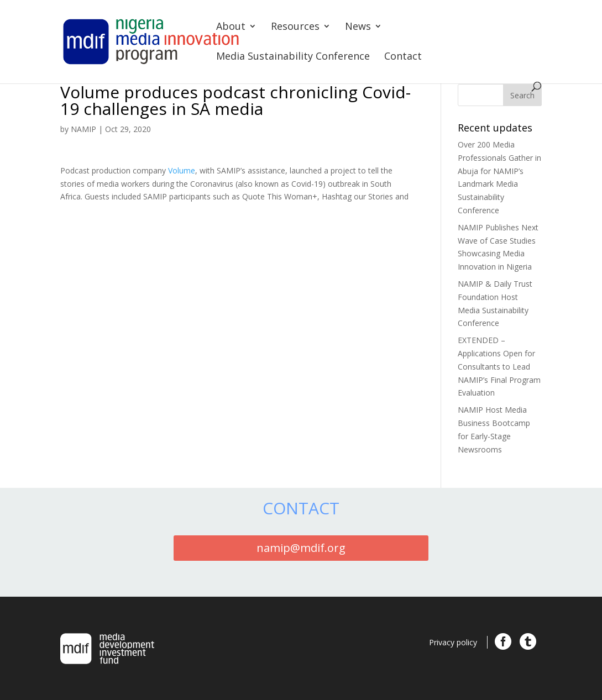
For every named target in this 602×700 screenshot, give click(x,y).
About (231, 27)
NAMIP (83, 129)
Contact (403, 57)
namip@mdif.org (301, 548)
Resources (295, 27)
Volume (182, 170)
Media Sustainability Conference (293, 57)
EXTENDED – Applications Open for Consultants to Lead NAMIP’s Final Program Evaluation (499, 366)
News (358, 27)
